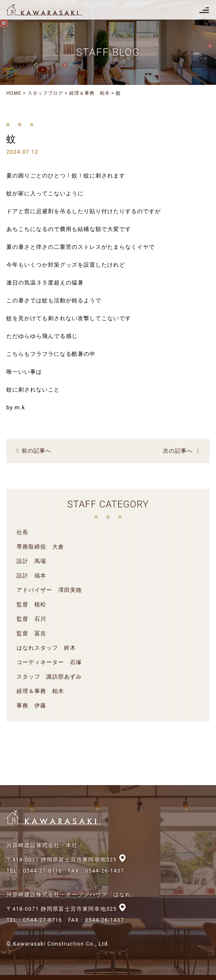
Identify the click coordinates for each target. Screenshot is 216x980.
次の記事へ (178, 451)
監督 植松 (31, 604)
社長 (22, 532)
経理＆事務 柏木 (90, 93)
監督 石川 (31, 619)
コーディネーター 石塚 (49, 662)
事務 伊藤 (31, 705)
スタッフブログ (45, 93)
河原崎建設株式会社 (52, 10)
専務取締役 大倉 (40, 547)
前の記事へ (36, 451)
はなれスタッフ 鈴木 (46, 648)
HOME (14, 93)
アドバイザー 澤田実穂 (49, 590)
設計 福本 (31, 576)
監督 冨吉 (31, 633)
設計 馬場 (31, 561)
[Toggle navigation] (204, 10)
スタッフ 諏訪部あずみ (49, 677)
